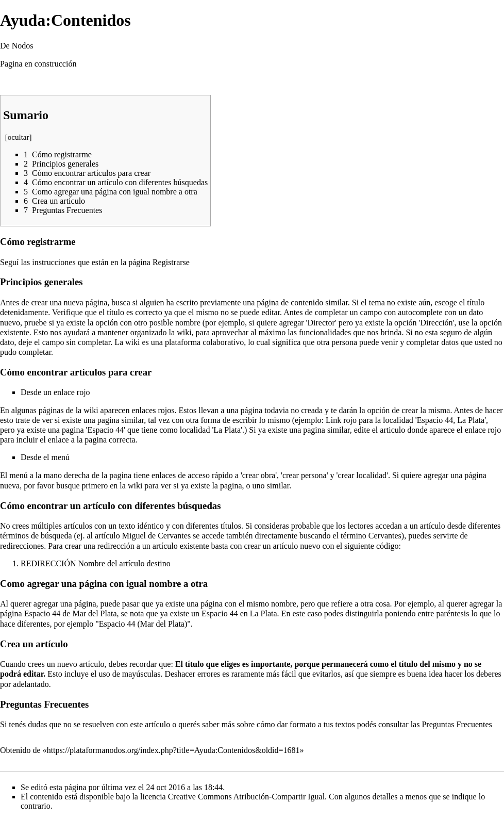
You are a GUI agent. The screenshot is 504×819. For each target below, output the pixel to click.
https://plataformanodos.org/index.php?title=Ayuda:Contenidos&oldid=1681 (173, 750)
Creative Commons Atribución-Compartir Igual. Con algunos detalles (283, 797)
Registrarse (171, 262)
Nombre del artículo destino (124, 563)
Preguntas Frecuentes (457, 724)
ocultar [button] (19, 137)
